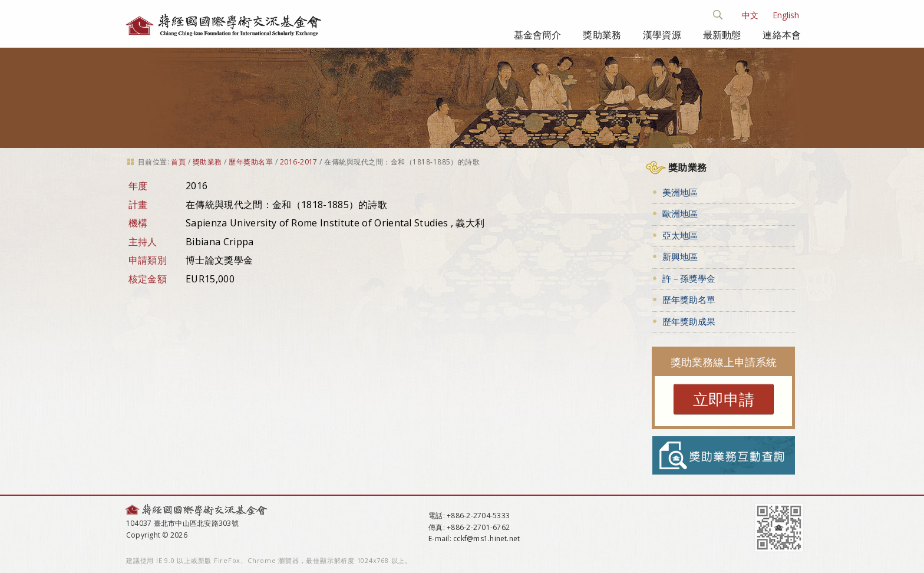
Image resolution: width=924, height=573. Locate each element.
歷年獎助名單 (251, 162)
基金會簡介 (538, 35)
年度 (138, 186)
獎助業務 (602, 35)
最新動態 (722, 35)
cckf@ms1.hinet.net (486, 539)
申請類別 (148, 260)
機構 (138, 223)
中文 (750, 15)
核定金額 (148, 279)
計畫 (138, 205)
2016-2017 (299, 162)
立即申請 (724, 399)
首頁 (178, 162)
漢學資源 (662, 35)
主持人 (143, 242)
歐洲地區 (680, 213)
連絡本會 (782, 35)
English (786, 15)
